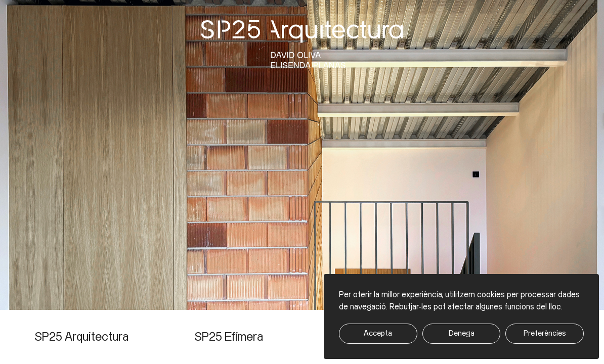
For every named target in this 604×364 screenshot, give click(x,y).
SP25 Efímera (229, 337)
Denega (462, 333)
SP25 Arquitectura (81, 337)
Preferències (545, 333)
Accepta (378, 333)
